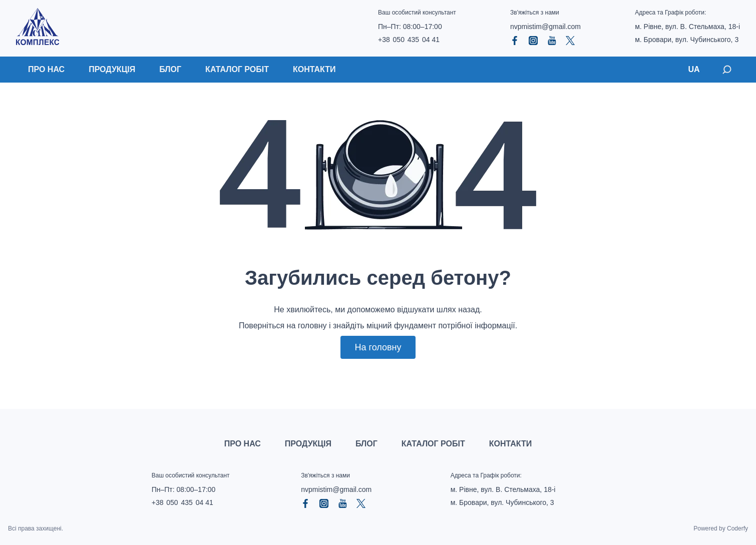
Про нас (46, 69)
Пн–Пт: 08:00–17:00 (410, 27)
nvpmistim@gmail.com (545, 27)
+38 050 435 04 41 (409, 40)
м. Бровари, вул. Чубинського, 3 (687, 40)
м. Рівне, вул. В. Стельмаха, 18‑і (687, 27)
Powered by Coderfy (721, 528)
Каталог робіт (237, 69)
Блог (170, 69)
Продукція (112, 69)
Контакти (314, 69)
